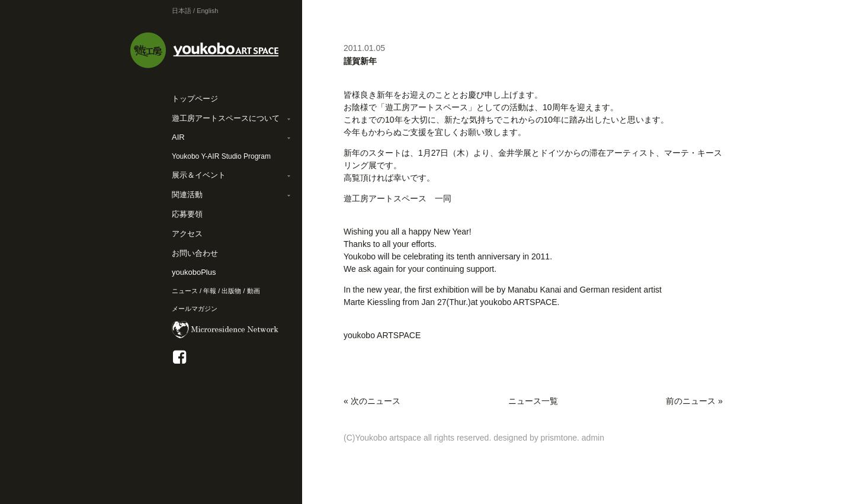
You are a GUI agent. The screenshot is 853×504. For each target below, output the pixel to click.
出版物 (231, 291)
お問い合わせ (195, 253)
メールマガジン (195, 309)
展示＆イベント (199, 175)
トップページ (195, 99)
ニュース (185, 291)
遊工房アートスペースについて (226, 118)
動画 (254, 291)
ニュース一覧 (533, 401)
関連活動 (187, 195)
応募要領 (187, 214)
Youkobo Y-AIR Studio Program (221, 156)
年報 (210, 291)
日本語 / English (195, 11)
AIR (178, 137)
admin (593, 438)
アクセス (187, 234)
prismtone (559, 438)
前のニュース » (694, 401)
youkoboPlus (194, 272)
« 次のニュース (372, 401)
